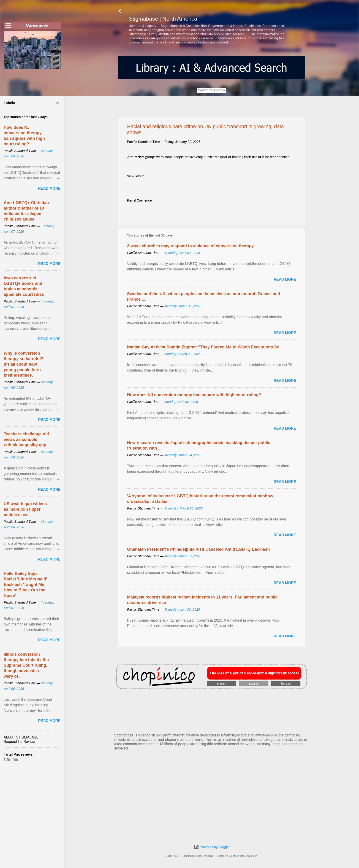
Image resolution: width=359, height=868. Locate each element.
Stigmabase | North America (163, 19)
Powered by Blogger (212, 847)
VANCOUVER (212, 712)
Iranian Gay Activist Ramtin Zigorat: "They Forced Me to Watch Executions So (203, 347)
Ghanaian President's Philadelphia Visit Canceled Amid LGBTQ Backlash (198, 549)
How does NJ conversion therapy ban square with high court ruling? (194, 395)
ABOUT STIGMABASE (21, 737)
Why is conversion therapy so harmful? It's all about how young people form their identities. (23, 364)
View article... (137, 176)
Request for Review (20, 742)
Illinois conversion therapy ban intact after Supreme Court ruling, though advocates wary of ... (26, 665)
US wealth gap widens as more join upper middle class (25, 509)
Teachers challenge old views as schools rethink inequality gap (26, 439)
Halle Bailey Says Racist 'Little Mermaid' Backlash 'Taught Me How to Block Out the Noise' (25, 585)
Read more (285, 279)
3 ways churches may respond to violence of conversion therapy (190, 246)
